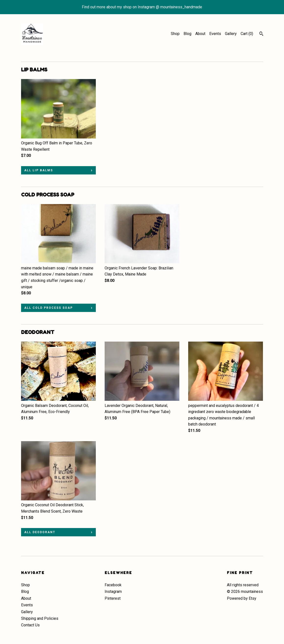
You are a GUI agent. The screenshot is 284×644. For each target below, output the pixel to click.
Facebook (113, 585)
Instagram (113, 592)
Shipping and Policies (40, 618)
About (200, 34)
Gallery (231, 34)
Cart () (247, 34)
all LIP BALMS (39, 170)
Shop (175, 34)
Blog (187, 34)
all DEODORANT (40, 532)
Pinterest (113, 598)
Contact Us (30, 625)
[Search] (261, 34)
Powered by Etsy (242, 598)
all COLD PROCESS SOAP (49, 308)
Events (215, 34)
